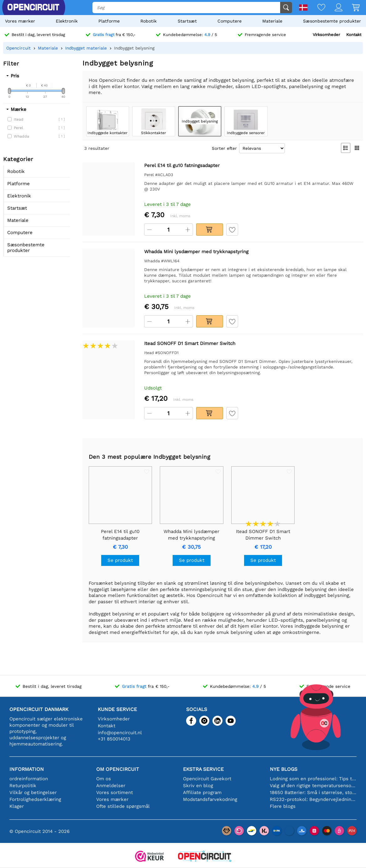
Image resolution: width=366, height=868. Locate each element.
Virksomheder (326, 35)
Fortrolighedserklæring (35, 799)
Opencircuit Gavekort (207, 779)
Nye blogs (284, 769)
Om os (104, 779)
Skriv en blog (198, 786)
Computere (230, 21)
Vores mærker (20, 21)
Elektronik (67, 21)
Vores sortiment (115, 792)
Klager (17, 806)
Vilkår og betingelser (33, 792)
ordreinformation (29, 779)
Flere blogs (283, 806)
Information (27, 769)
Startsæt (187, 21)
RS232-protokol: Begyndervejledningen (313, 799)
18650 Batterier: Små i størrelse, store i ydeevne (313, 792)
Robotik (149, 21)
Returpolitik (23, 786)
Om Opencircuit (118, 769)
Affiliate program (202, 792)
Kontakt (354, 35)
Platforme (109, 21)
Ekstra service (203, 769)
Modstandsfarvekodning (210, 799)
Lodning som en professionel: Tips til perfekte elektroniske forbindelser (313, 779)
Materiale (272, 21)
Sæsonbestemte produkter (332, 21)
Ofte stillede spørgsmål (123, 806)
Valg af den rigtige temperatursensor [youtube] (313, 786)
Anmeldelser (111, 786)
